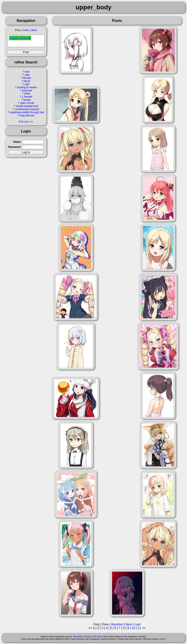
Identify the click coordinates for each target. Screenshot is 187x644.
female (27, 78)
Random (117, 624)
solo (27, 72)
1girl (27, 84)
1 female (27, 97)
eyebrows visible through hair (27, 112)
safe (27, 75)
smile (27, 94)
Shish (87, 637)
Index (26, 30)
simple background (27, 106)
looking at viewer (27, 87)
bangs (27, 100)
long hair (27, 90)
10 (133, 628)
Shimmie (77, 637)
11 (139, 628)
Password (14, 147)
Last (137, 624)
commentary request (27, 109)
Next (34, 30)
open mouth (27, 103)
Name (17, 142)
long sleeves (27, 115)
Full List (23, 122)
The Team (97, 637)
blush (27, 81)
